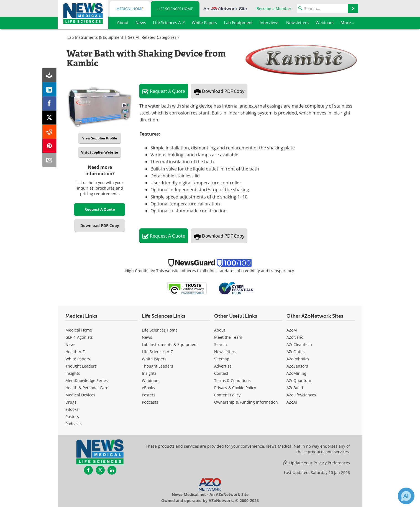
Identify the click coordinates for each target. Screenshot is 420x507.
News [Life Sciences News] (147, 337)
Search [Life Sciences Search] (221, 344)
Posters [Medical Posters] (72, 416)
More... (347, 22)
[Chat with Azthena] (406, 496)
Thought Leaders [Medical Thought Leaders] (81, 366)
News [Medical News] (71, 344)
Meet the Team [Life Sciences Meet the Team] (228, 337)
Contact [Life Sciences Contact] (221, 373)
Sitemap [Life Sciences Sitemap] (222, 359)
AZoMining (296, 373)
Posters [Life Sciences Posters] (149, 395)
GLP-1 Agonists (79, 337)
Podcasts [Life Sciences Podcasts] (150, 402)
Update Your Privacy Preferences (316, 463)
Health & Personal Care (87, 388)
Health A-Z (75, 352)
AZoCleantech (299, 344)
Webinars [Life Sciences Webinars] (151, 380)
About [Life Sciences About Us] (220, 330)
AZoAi (292, 402)
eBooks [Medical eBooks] (72, 409)
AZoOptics (296, 352)
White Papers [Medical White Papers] (78, 359)
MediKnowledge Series (87, 380)
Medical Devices (80, 395)
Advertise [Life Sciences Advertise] (223, 366)
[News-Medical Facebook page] (88, 470)
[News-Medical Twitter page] (100, 470)
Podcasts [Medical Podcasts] (74, 424)
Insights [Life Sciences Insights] (149, 373)
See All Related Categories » (154, 37)
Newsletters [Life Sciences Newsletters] (225, 352)
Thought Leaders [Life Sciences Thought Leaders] (157, 366)
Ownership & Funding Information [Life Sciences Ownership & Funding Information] (246, 402)
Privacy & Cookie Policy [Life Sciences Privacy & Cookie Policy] (235, 388)
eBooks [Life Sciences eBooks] (148, 388)
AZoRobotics (298, 359)
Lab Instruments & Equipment (95, 37)
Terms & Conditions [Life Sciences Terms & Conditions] (232, 380)
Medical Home (130, 9)
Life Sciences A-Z (157, 352)
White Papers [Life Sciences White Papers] (154, 359)
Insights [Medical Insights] (73, 373)
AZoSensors (297, 366)
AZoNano (295, 337)
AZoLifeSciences (301, 395)
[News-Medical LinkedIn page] (112, 470)
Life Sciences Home (175, 9)
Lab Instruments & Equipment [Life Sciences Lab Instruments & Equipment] (170, 344)
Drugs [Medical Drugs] (71, 402)
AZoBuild (295, 388)
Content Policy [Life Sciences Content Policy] (227, 395)
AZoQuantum (299, 380)
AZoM (292, 330)
